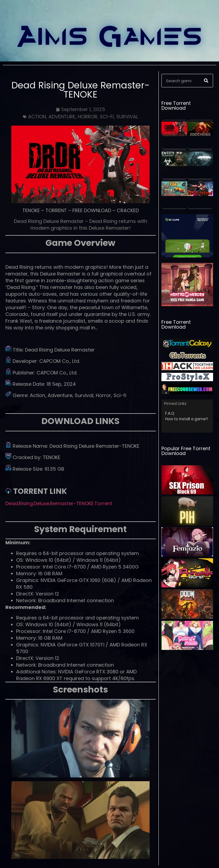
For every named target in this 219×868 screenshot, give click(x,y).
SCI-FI (107, 117)
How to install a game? (187, 419)
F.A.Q (170, 413)
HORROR (88, 117)
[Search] (206, 81)
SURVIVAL (127, 117)
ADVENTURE (62, 117)
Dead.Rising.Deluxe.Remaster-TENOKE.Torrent (59, 503)
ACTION (37, 117)
